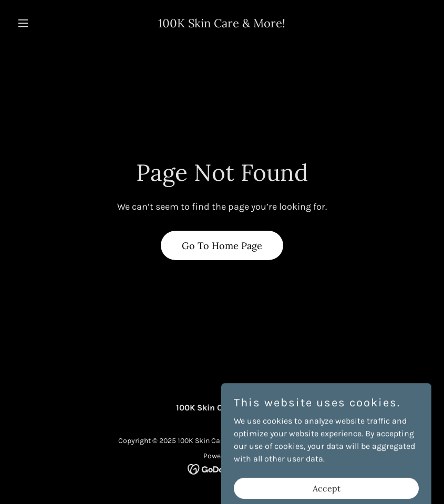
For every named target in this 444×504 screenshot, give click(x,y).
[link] (222, 24)
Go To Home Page (222, 246)
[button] (44, 23)
